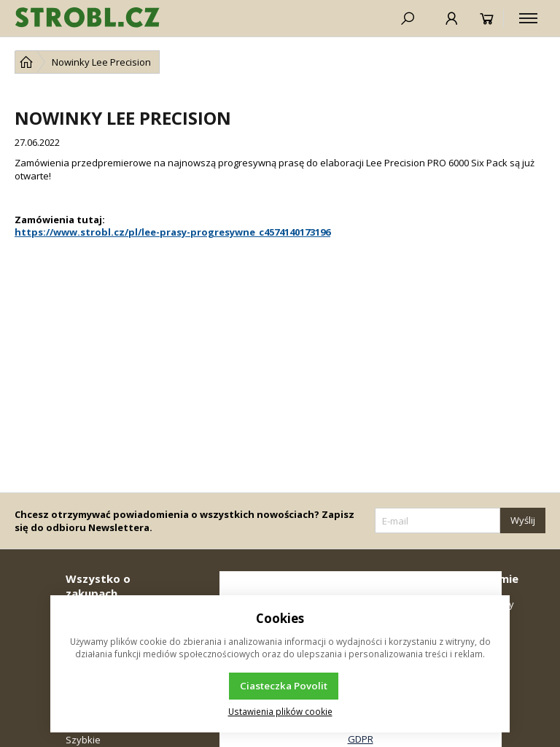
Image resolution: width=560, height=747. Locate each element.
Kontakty (494, 604)
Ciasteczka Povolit (284, 686)
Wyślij (523, 520)
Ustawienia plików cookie (280, 711)
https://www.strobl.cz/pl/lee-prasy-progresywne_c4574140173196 (172, 232)
